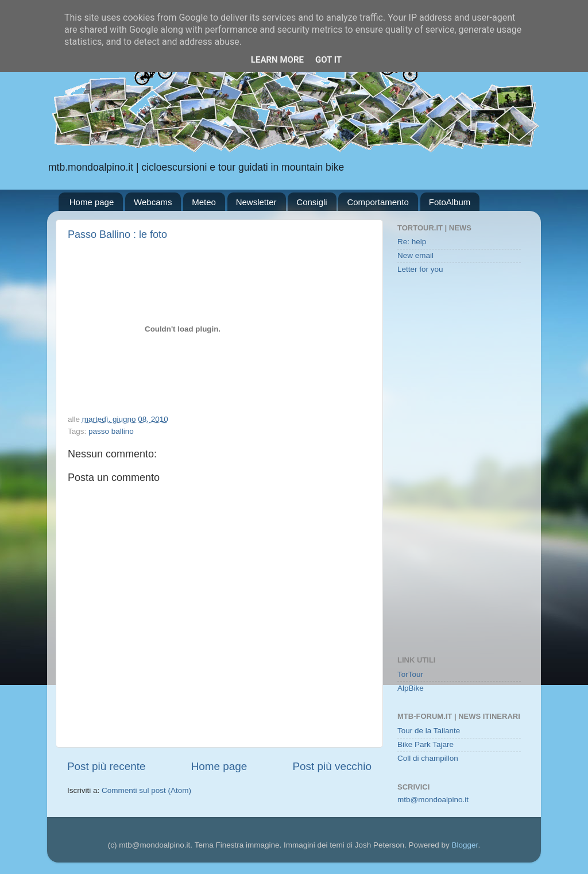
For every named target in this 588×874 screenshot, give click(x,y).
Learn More (277, 60)
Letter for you (420, 269)
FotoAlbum (450, 202)
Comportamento (378, 202)
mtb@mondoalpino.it (433, 800)
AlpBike (411, 688)
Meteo (204, 202)
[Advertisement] (459, 466)
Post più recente (107, 766)
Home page (92, 202)
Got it (328, 60)
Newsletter (256, 202)
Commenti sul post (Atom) (146, 790)
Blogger (465, 845)
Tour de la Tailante (429, 731)
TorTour (410, 674)
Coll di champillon (428, 758)
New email (415, 255)
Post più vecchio (332, 766)
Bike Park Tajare (425, 744)
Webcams (153, 202)
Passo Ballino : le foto (117, 234)
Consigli (312, 202)
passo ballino (111, 431)
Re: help (412, 242)
